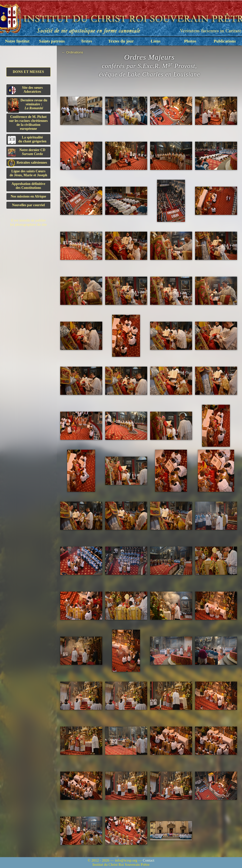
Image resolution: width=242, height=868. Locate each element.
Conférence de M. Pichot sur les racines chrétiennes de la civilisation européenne (28, 123)
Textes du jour (121, 41)
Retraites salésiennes (28, 163)
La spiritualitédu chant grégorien (27, 140)
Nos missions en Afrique (28, 196)
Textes (86, 41)
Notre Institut (17, 41)
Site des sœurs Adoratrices (25, 90)
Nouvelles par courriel (29, 205)
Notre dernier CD (27, 152)
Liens (156, 41)
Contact (149, 860)
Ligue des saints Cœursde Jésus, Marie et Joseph (28, 173)
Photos (190, 41)
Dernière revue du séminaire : (28, 105)
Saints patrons (52, 41)
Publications (225, 41)
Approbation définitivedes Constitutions (28, 186)
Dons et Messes (29, 72)
